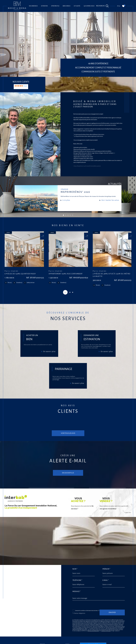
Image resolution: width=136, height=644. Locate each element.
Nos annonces (33, 6)
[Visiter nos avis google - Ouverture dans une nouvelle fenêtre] (67, 637)
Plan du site (71, 643)
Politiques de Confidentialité (93, 617)
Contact (133, 196)
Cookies (101, 643)
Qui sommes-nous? (89, 6)
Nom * (75, 555)
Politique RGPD (95, 643)
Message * (76, 577)
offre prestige (55, 6)
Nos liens (89, 643)
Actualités (77, 6)
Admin (85, 643)
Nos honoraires (64, 643)
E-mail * (106, 566)
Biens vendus (67, 6)
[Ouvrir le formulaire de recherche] (102, 6)
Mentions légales (79, 643)
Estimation (44, 6)
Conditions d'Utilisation (106, 617)
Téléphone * (77, 566)
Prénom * (106, 555)
